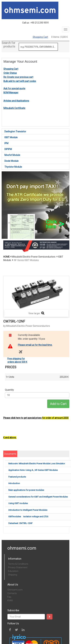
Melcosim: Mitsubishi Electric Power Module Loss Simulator (37, 464)
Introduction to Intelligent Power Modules (28, 510)
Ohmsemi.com (15, 590)
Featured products (17, 477)
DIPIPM (8, 149)
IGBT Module (11, 137)
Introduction (14, 483)
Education (13, 571)
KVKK (10, 600)
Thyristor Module (13, 167)
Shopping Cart (40, 37)
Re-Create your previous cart (18, 77)
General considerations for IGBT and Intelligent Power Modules (38, 497)
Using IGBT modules (18, 503)
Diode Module (12, 161)
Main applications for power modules (26, 490)
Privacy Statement (18, 567)
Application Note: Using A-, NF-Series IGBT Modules (33, 470)
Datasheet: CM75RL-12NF (20, 523)
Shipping (13, 575)
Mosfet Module (12, 155)
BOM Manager (11, 93)
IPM (6, 143)
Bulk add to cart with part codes (20, 81)
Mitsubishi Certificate (14, 108)
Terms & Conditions (18, 564)
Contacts (12, 593)
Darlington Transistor (15, 131)
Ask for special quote (14, 88)
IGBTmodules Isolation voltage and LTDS (28, 517)
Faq (9, 597)
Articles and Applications (16, 101)
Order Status (10, 73)
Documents (10, 454)
